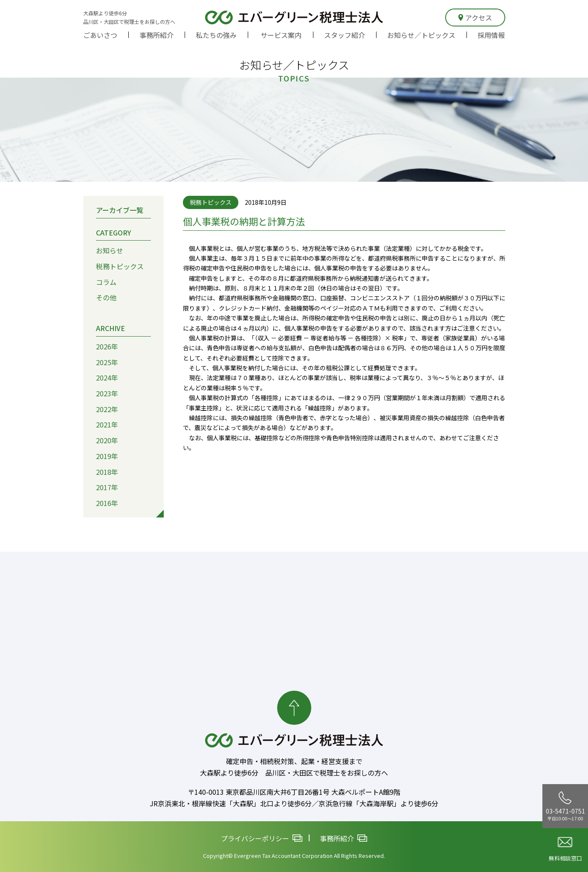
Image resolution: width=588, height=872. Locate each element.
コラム (106, 282)
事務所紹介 (156, 35)
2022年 (107, 409)
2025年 (107, 362)
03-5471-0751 (565, 806)
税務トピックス (120, 266)
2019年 (107, 456)
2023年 (107, 393)
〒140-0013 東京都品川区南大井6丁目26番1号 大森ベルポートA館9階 (294, 792)
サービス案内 (281, 35)
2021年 (107, 424)
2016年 (107, 503)
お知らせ (110, 250)
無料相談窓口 (565, 850)
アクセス (475, 17)
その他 (106, 297)
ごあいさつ (100, 35)
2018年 (107, 471)
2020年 (107, 440)
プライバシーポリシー (262, 838)
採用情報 (491, 35)
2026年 (107, 346)
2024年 (107, 378)
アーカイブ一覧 (120, 209)
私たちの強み (216, 35)
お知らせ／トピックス (421, 35)
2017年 (107, 487)
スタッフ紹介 (345, 35)
